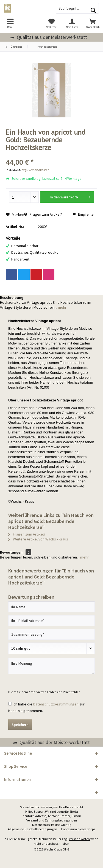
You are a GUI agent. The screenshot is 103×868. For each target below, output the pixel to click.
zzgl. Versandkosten (35, 170)
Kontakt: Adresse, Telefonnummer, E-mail (52, 816)
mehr (62, 307)
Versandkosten (79, 839)
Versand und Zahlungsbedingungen (52, 820)
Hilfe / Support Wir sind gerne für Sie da (52, 811)
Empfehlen (84, 214)
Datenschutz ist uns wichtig (52, 825)
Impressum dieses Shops (78, 829)
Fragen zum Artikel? (43, 214)
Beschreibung (12, 297)
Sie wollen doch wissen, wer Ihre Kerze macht (52, 807)
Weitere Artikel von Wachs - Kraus (38, 539)
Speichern (20, 725)
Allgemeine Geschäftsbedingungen (33, 829)
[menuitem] (10, 23)
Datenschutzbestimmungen (56, 704)
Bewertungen (11, 552)
